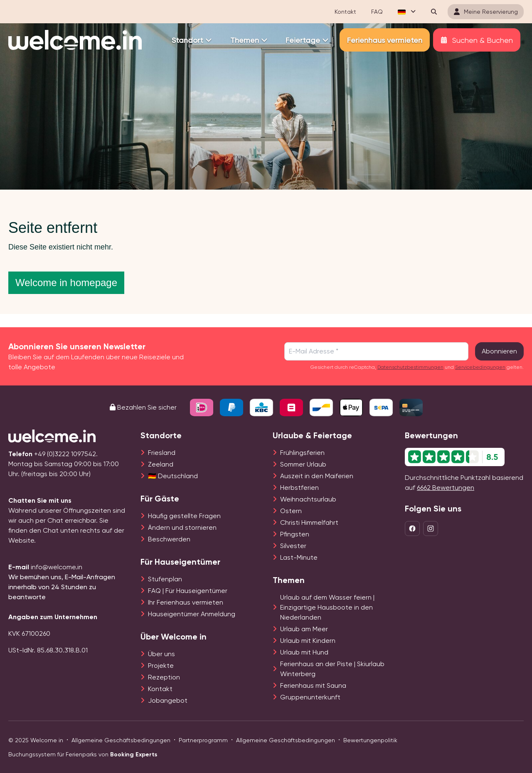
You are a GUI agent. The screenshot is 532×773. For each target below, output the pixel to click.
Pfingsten (295, 534)
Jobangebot (168, 700)
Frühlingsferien (302, 453)
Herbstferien (299, 488)
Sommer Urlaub (303, 464)
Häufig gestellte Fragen (184, 516)
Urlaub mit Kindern (308, 641)
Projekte (161, 666)
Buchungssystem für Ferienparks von (83, 754)
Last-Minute (299, 557)
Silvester (293, 546)
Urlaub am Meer (304, 629)
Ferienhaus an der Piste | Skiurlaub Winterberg (332, 669)
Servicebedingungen (480, 367)
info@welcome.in (57, 567)
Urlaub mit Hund (304, 652)
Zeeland (161, 464)
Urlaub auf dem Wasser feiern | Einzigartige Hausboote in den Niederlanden (327, 607)
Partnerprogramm (203, 740)
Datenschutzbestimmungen (410, 367)
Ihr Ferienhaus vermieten (186, 602)
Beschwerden (169, 539)
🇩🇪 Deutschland (173, 476)
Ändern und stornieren (182, 527)
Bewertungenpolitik (370, 740)
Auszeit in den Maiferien (317, 476)
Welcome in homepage (66, 283)
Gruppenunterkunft (310, 697)
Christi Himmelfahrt (309, 522)
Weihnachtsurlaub (308, 499)
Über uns (161, 654)
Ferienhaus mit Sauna (313, 685)
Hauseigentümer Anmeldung (192, 614)
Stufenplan (165, 579)
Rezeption (164, 677)
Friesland (162, 453)
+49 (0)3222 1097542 (65, 454)
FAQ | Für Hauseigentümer (188, 591)
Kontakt (160, 689)
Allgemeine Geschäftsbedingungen (121, 740)
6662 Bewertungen (446, 488)
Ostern (291, 511)
